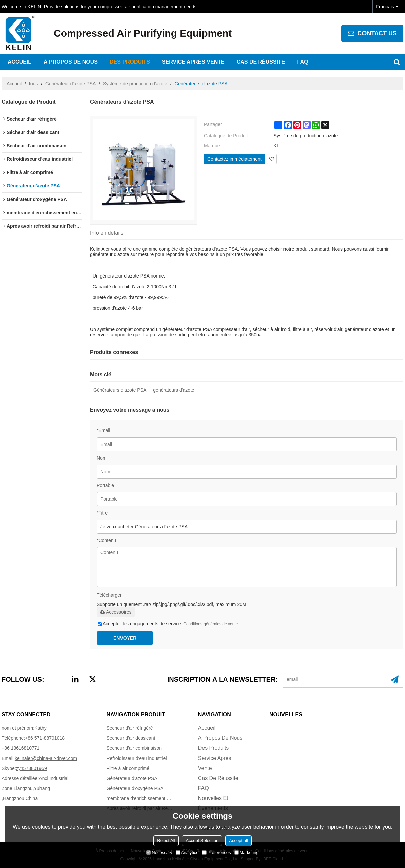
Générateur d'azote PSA (70, 84)
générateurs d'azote (174, 390)
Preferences (217, 852)
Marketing (247, 852)
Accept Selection (202, 840)
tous (33, 84)
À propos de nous (71, 62)
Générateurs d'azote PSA (120, 390)
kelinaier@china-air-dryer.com (46, 758)
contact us (377, 33)
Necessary (159, 852)
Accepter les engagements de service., (168, 624)
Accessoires (116, 612)
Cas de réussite (261, 62)
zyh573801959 (31, 768)
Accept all (238, 840)
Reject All (166, 840)
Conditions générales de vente (211, 624)
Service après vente (193, 62)
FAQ (303, 62)
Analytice (187, 852)
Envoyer (125, 638)
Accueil (20, 62)
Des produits (130, 62)
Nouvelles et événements (213, 803)
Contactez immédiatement (234, 159)
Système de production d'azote (135, 84)
